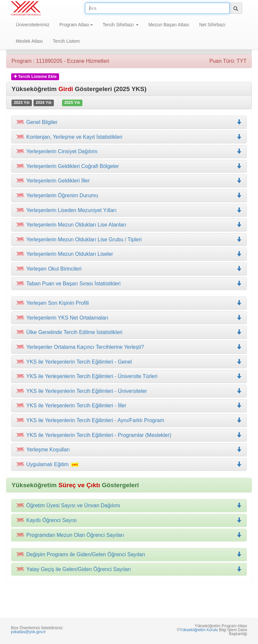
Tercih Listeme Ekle (35, 77)
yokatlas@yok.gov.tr (28, 632)
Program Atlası (76, 25)
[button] (129, 137)
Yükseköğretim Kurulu (199, 630)
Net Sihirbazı (212, 25)
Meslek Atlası (29, 41)
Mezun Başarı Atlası (169, 25)
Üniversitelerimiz (33, 25)
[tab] (129, 122)
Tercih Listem (66, 41)
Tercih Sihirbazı (121, 25)
